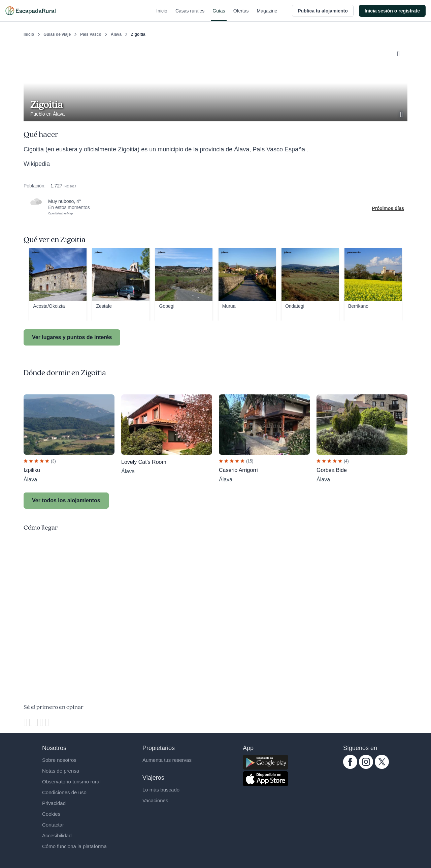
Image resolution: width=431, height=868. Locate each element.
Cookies (51, 814)
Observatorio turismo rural (71, 782)
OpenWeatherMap (60, 213)
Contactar (53, 825)
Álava (116, 34)
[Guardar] (400, 53)
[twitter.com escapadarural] (382, 767)
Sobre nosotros (59, 760)
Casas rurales (190, 15)
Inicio (162, 15)
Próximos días (388, 208)
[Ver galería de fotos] (402, 114)
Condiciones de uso (64, 792)
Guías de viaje (57, 34)
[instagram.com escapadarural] (366, 767)
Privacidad (54, 803)
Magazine (267, 15)
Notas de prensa (61, 771)
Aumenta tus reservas (167, 760)
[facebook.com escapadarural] (350, 767)
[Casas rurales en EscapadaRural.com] (30, 11)
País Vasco (91, 34)
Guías (219, 15)
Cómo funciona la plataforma (74, 846)
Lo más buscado (161, 790)
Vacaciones (155, 800)
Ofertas (241, 15)
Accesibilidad (57, 835)
